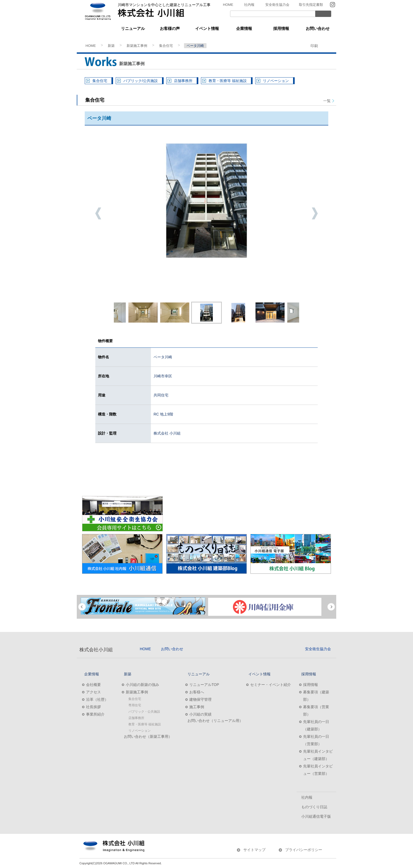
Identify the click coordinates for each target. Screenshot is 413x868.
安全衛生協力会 (277, 5)
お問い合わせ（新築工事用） (148, 736)
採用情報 (281, 28)
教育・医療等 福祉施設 (228, 81)
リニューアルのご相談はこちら (265, 464)
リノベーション (276, 81)
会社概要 (93, 685)
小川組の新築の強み (142, 685)
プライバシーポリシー (304, 850)
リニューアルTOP (204, 685)
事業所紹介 (95, 714)
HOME (228, 5)
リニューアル (133, 28)
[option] (206, 201)
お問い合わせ (318, 28)
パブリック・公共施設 (144, 712)
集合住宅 (166, 46)
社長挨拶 (93, 707)
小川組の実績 (200, 714)
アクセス (93, 692)
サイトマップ (254, 850)
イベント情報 (207, 28)
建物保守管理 (200, 699)
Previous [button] (98, 213)
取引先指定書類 (311, 5)
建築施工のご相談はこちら (148, 464)
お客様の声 (170, 28)
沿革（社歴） (97, 699)
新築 (96, 28)
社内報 (249, 5)
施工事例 (197, 707)
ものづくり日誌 (314, 807)
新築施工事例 (137, 46)
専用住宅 (135, 705)
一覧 (327, 101)
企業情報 (244, 28)
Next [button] (315, 213)
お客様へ (197, 692)
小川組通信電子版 (316, 816)
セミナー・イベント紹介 (271, 685)
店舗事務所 (183, 81)
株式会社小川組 (96, 650)
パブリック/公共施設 (141, 81)
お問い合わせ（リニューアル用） (215, 721)
